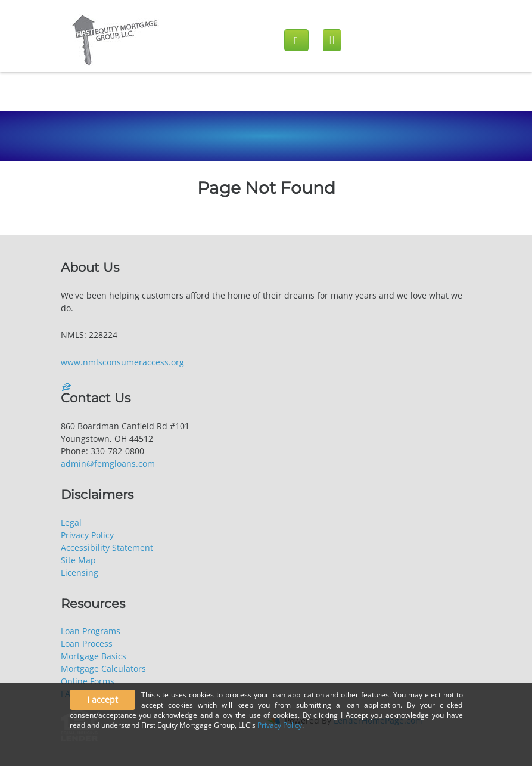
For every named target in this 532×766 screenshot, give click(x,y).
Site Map (78, 560)
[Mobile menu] (332, 40)
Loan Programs (91, 631)
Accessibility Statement (107, 548)
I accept (102, 700)
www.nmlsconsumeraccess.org (122, 362)
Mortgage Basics (94, 656)
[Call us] (296, 40)
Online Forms (88, 681)
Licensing (80, 573)
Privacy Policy (87, 535)
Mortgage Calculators (103, 669)
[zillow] (68, 387)
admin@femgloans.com (108, 463)
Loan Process (87, 643)
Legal (71, 522)
